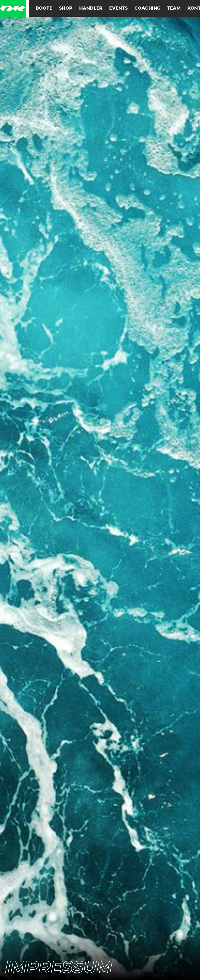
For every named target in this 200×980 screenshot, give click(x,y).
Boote (44, 8)
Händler (91, 8)
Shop (66, 8)
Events (118, 8)
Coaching (147, 8)
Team (174, 8)
